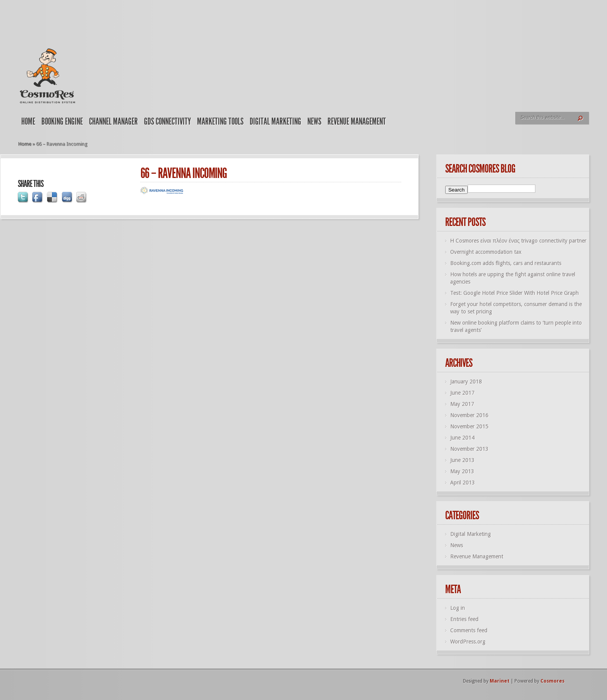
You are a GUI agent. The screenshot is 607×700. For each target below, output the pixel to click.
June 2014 (462, 438)
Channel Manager (113, 122)
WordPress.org (468, 642)
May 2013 (462, 471)
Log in (458, 608)
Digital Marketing (275, 122)
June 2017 (462, 393)
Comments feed (469, 630)
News (314, 122)
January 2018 (466, 382)
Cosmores (552, 681)
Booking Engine (62, 122)
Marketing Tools (220, 122)
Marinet (500, 681)
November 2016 (469, 415)
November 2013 (469, 449)
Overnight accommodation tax (486, 252)
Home (28, 122)
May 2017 (462, 404)
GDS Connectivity (167, 122)
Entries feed (464, 619)
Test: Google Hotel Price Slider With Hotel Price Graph (514, 293)
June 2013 (462, 460)
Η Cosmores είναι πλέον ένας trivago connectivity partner (518, 241)
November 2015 (469, 426)
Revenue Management (357, 122)
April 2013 (463, 483)
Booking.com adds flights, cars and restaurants (506, 263)
